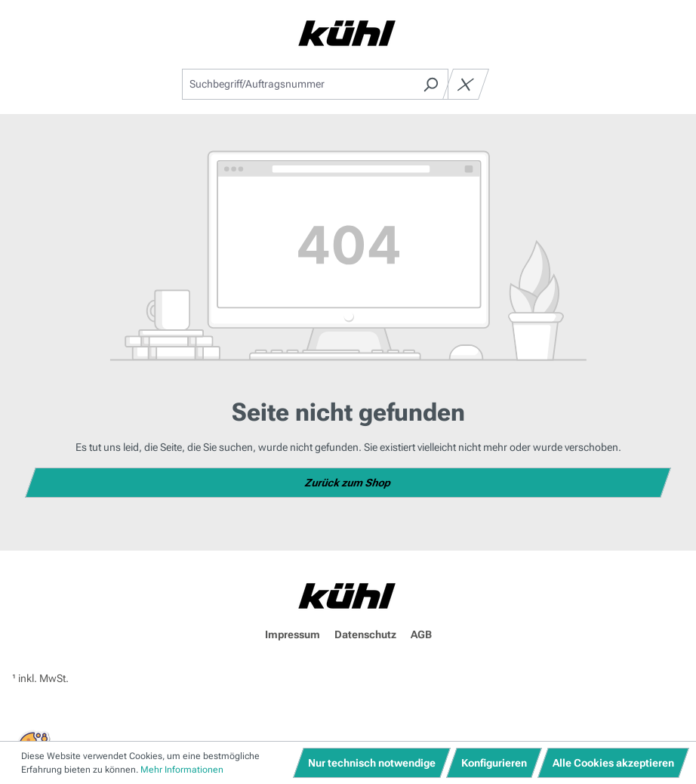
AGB (421, 634)
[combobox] (298, 84)
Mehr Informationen (182, 770)
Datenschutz (365, 634)
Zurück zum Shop (348, 483)
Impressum (293, 634)
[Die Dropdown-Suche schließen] (466, 84)
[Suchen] (431, 84)
